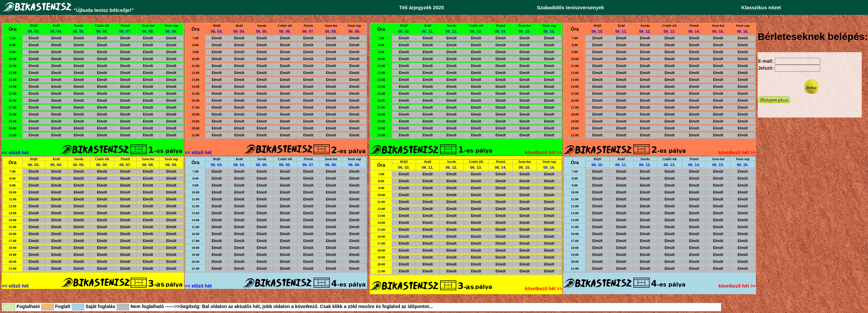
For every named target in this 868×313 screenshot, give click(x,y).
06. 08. (148, 31)
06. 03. (34, 31)
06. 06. (102, 31)
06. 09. (171, 31)
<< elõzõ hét (15, 153)
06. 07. (125, 31)
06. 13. (476, 31)
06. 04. (56, 31)
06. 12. (452, 31)
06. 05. (79, 31)
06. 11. (428, 31)
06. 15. (525, 31)
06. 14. (501, 31)
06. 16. (549, 31)
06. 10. (404, 31)
